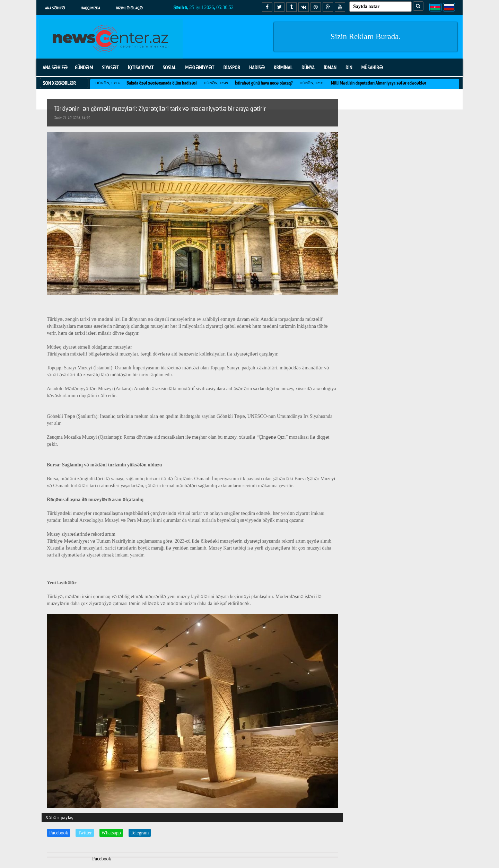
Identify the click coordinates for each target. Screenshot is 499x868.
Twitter (85, 833)
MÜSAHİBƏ (372, 67)
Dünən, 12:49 (216, 83)
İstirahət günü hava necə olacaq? (264, 83)
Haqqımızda (91, 8)
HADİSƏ (257, 67)
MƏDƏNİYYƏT (200, 67)
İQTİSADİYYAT (141, 67)
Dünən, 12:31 (312, 83)
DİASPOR (232, 67)
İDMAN (330, 67)
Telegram (140, 833)
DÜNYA (308, 67)
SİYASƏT (110, 67)
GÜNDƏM (84, 67)
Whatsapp (111, 833)
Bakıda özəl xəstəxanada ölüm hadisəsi (161, 83)
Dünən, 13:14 (107, 83)
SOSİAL (170, 67)
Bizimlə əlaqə (129, 8)
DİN (349, 67)
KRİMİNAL (283, 67)
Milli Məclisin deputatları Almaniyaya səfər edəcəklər (379, 83)
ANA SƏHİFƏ (55, 67)
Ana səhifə (55, 8)
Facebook (59, 833)
